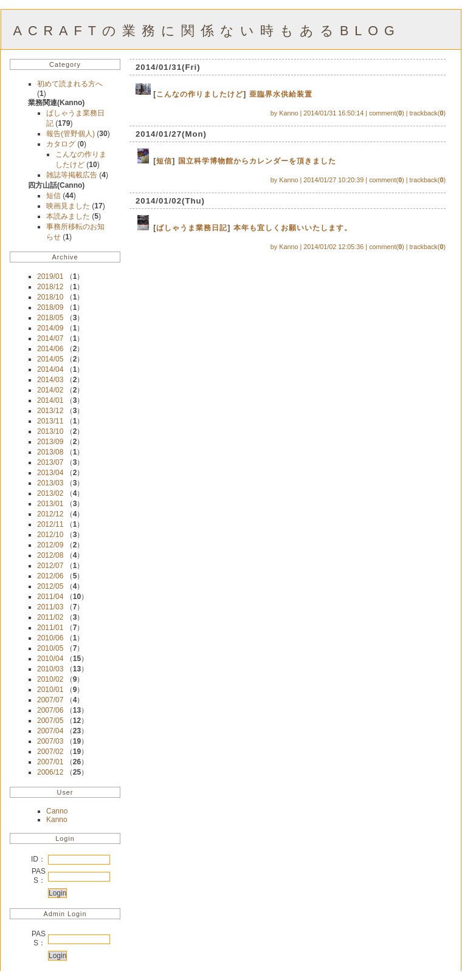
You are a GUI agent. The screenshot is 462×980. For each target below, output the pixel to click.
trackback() (428, 113)
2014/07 (50, 338)
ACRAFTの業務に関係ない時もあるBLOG (207, 31)
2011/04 (50, 597)
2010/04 (50, 659)
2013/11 (50, 421)
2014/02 (50, 390)
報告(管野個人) (71, 134)
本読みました (69, 216)
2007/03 (50, 741)
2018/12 (50, 287)
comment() (387, 113)
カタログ (62, 144)
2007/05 (50, 721)
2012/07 (50, 566)
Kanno (57, 820)
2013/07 (50, 462)
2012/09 (50, 545)
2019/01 (50, 276)
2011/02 (50, 617)
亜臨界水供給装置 (281, 94)
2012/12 (50, 514)
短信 (54, 196)
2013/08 (50, 452)
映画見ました (69, 206)
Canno (57, 811)
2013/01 (50, 504)
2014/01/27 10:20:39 (333, 180)
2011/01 (50, 628)
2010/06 (50, 638)
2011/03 (50, 607)
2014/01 (50, 400)
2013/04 (50, 473)
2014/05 (50, 359)
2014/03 (50, 380)
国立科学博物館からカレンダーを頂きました (257, 161)
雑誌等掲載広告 (73, 175)
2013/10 (50, 431)
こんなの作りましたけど (200, 94)
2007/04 (50, 731)
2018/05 (50, 318)
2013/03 (50, 483)
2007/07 (50, 700)
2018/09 (50, 307)
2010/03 (50, 669)
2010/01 (50, 690)
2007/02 (50, 752)
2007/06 (50, 710)
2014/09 (50, 328)
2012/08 (50, 555)
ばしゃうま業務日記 (192, 228)
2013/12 (50, 411)
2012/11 (50, 524)
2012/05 (50, 586)
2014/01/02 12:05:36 (333, 247)
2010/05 (50, 648)
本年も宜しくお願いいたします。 (293, 228)
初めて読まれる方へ (70, 84)
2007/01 (50, 762)
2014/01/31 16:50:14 (333, 113)
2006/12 (50, 772)
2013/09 (50, 442)
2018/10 (50, 297)
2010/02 (50, 679)
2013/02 (50, 493)
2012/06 (50, 576)
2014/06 (50, 349)
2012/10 (50, 535)
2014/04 (50, 369)
